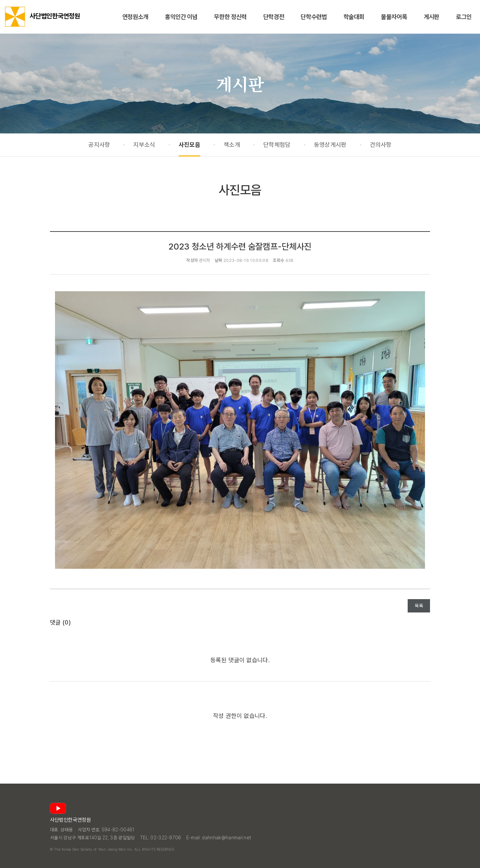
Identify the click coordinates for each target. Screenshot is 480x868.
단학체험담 (277, 145)
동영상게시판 (330, 145)
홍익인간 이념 (181, 17)
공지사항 (99, 145)
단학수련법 (314, 17)
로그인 (464, 17)
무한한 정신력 (230, 17)
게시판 (431, 17)
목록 (419, 606)
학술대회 (354, 17)
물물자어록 (394, 17)
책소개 (232, 145)
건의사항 (381, 145)
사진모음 (189, 145)
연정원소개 (135, 17)
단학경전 (274, 17)
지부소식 (144, 145)
